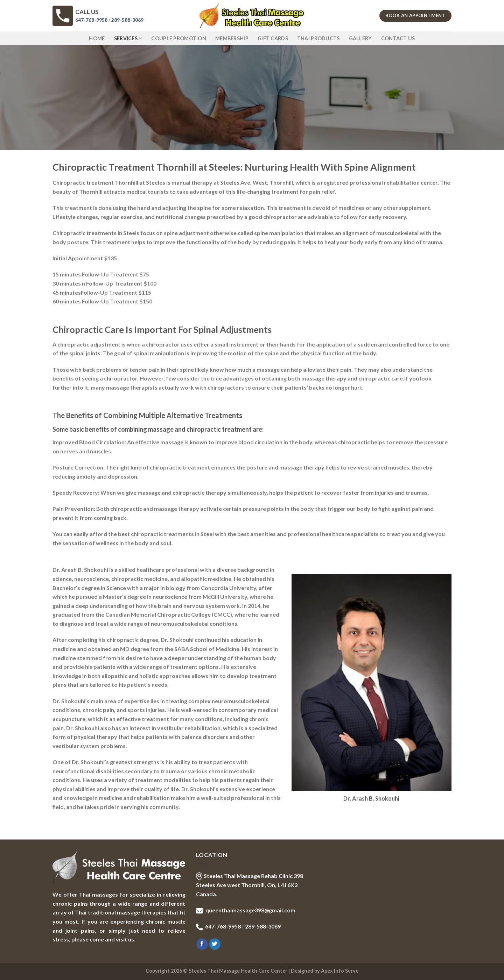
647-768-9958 (91, 20)
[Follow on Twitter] (215, 944)
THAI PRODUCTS (318, 38)
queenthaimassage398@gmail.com (250, 910)
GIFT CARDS (273, 38)
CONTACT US (398, 38)
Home (97, 38)
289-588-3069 (127, 20)
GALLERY (360, 38)
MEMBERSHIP (232, 38)
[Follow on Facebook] (202, 944)
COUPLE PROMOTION (179, 38)
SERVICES (128, 38)
